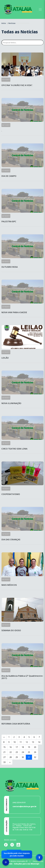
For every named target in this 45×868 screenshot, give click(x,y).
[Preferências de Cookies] (6, 862)
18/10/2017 (6, 443)
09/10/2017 (6, 579)
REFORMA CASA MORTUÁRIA (16, 724)
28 (11, 757)
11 (21, 742)
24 (23, 752)
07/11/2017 (6, 80)
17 (17, 747)
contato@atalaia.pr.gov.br (25, 806)
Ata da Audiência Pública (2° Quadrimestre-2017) (22, 677)
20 (35, 747)
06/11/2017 (6, 125)
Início (4, 23)
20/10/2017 (6, 398)
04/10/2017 (6, 625)
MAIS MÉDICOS (9, 585)
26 (35, 752)
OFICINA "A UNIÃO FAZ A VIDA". (17, 85)
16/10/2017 (6, 488)
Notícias (12, 23)
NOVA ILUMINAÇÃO (11, 403)
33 (4, 762)
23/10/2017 (6, 352)
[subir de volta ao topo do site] (41, 865)
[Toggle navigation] (40, 9)
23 (17, 752)
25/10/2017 (6, 307)
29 (17, 757)
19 (29, 747)
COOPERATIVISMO (11, 494)
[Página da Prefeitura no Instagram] (13, 845)
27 (4, 757)
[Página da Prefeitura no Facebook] (6, 845)
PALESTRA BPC (9, 221)
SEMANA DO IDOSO (11, 630)
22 (11, 752)
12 (27, 742)
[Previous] (4, 737)
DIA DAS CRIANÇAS (11, 540)
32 (35, 757)
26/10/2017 (6, 216)
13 (33, 742)
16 (11, 747)
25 (29, 752)
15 (4, 747)
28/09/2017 (6, 670)
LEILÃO (5, 358)
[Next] (10, 762)
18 (23, 747)
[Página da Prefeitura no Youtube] (19, 845)
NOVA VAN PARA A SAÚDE (14, 312)
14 (39, 742)
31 (29, 757)
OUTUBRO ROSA (10, 267)
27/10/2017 (6, 170)
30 (23, 757)
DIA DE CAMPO (9, 176)
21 (4, 752)
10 (15, 742)
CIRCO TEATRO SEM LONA (14, 449)
